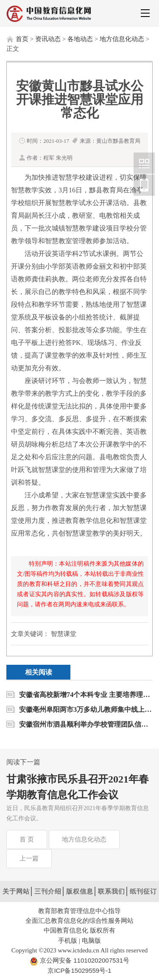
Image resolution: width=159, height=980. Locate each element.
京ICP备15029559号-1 (79, 970)
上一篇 (29, 858)
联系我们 (112, 891)
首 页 (27, 839)
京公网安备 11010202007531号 (84, 960)
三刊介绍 (48, 891)
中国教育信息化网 (144, 163)
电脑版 (91, 940)
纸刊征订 (143, 891)
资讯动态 (48, 39)
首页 (22, 39)
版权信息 (80, 891)
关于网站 (16, 891)
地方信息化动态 (122, 39)
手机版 (68, 940)
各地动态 (80, 39)
